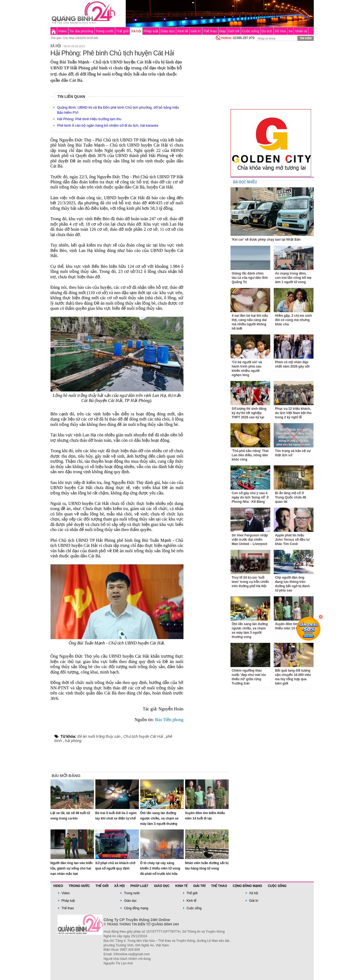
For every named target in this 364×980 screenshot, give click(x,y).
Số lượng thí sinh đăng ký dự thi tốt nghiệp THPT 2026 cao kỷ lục (249, 413)
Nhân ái (301, 31)
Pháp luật (151, 31)
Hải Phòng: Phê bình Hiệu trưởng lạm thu (89, 119)
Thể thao (210, 31)
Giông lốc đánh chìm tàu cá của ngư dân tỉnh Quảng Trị (250, 278)
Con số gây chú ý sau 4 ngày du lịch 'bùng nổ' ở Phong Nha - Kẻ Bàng (250, 497)
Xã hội (136, 31)
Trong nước (104, 31)
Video (62, 31)
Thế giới (122, 31)
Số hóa (280, 31)
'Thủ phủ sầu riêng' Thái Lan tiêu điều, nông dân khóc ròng (250, 455)
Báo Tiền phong (169, 720)
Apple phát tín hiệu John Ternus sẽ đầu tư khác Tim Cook (292, 540)
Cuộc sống (250, 31)
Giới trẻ (234, 31)
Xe (290, 31)
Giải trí (196, 31)
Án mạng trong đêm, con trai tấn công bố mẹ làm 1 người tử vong (293, 278)
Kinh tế (183, 31)
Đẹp (222, 31)
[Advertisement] (207, 122)
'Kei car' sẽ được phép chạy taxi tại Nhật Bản (266, 240)
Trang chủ (54, 31)
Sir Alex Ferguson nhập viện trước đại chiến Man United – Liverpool (250, 540)
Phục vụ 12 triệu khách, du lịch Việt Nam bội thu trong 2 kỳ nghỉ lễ (293, 413)
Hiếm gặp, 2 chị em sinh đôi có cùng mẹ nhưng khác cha (293, 320)
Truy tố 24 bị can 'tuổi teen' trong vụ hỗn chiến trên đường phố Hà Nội (251, 582)
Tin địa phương (81, 31)
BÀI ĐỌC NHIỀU (245, 182)
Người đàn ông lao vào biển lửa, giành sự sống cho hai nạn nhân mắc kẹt (72, 868)
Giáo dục (168, 31)
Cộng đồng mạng (247, 886)
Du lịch (267, 31)
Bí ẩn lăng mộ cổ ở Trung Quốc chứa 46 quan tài (291, 497)
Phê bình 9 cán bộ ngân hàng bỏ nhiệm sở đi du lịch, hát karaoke (108, 125)
